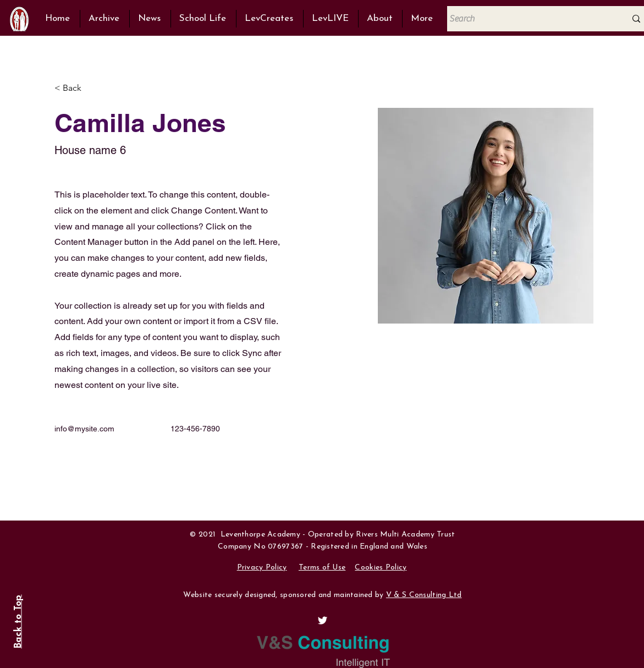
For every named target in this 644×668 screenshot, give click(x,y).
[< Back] (76, 88)
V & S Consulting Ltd (424, 595)
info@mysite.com (84, 429)
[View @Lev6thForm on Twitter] (323, 620)
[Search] (528, 19)
